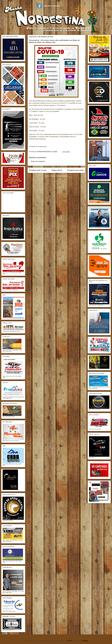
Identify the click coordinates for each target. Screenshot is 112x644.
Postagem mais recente (38, 170)
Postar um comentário (38, 161)
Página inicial (57, 170)
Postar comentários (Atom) (59, 176)
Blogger (85, 640)
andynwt (70, 640)
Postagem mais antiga (75, 170)
